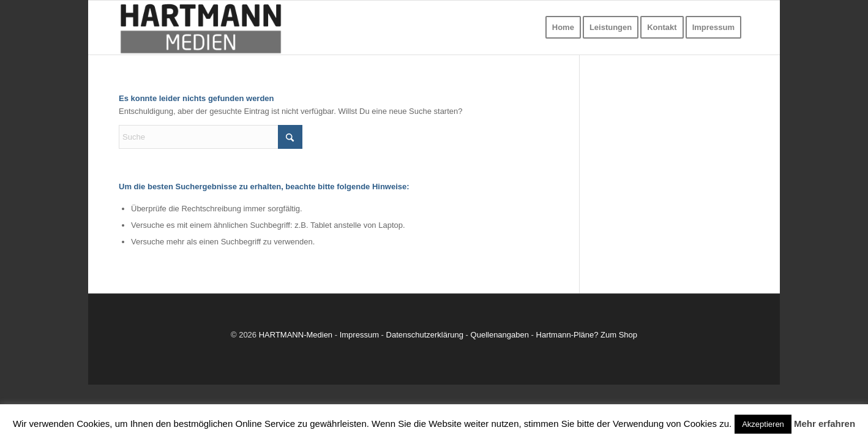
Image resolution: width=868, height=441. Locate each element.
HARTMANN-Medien (296, 335)
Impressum (359, 335)
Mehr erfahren (825, 424)
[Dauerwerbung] (201, 28)
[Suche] (211, 137)
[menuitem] (563, 28)
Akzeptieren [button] (763, 424)
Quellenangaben (500, 335)
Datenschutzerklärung (425, 335)
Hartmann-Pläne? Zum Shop (587, 335)
